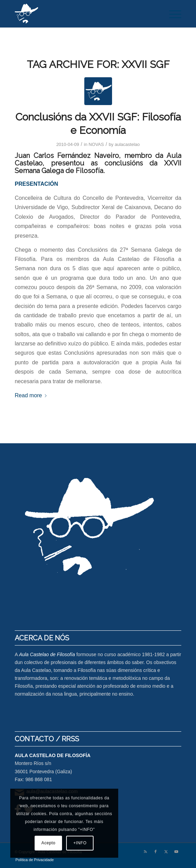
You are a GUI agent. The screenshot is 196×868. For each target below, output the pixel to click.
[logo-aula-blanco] (81, 14)
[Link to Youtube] (176, 852)
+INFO (80, 843)
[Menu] (172, 14)
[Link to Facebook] (156, 852)
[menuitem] (172, 14)
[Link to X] (166, 852)
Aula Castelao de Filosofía (47, 654)
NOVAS (96, 144)
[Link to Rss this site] (145, 852)
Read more (32, 395)
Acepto (48, 843)
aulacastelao (127, 144)
